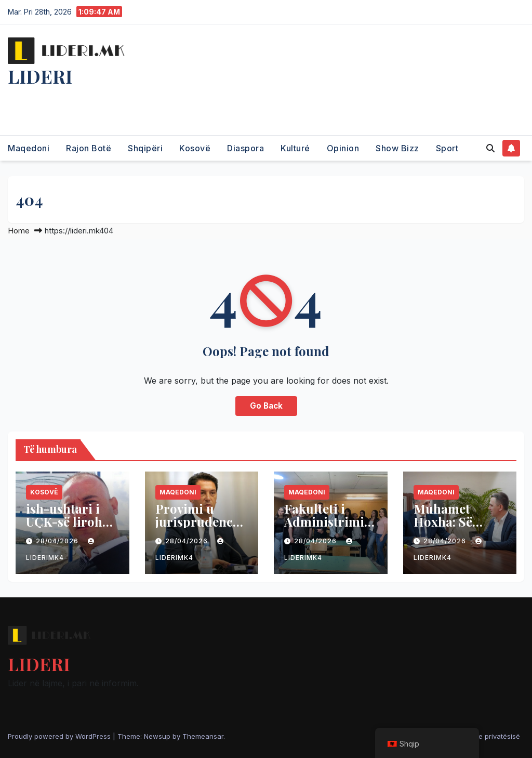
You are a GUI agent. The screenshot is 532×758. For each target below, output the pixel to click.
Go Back (266, 406)
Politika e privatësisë (487, 736)
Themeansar (203, 736)
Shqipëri (145, 148)
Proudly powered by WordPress (60, 736)
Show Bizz (397, 148)
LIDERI (40, 76)
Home (19, 231)
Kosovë (195, 148)
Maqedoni (29, 148)
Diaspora (245, 148)
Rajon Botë (89, 148)
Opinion (343, 148)
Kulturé (295, 148)
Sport (447, 148)
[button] (490, 148)
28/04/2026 (58, 541)
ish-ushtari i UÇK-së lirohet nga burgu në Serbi (70, 528)
